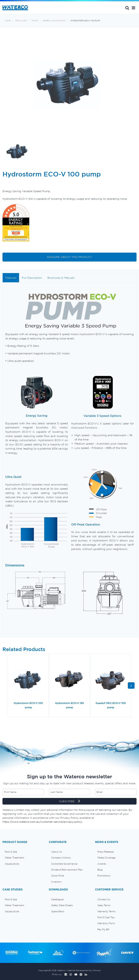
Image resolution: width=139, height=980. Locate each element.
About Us (57, 852)
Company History (61, 858)
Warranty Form (106, 923)
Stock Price (58, 876)
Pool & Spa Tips (106, 917)
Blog (100, 870)
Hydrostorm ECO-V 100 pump (85, 21)
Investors (56, 882)
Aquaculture (12, 864)
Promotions (104, 876)
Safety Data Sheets (62, 905)
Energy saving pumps (54, 21)
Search (127, 8)
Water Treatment (14, 858)
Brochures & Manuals (61, 278)
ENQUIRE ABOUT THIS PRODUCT (70, 257)
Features (11, 278)
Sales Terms (104, 905)
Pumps (35, 21)
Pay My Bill (103, 929)
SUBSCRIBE (69, 801)
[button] (133, 8)
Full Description (32, 278)
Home (8, 21)
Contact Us (104, 899)
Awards (102, 864)
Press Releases (106, 852)
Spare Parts (58, 911)
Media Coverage (106, 858)
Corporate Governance (64, 864)
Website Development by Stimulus (84, 970)
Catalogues (57, 899)
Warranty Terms (106, 911)
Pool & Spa (21, 21)
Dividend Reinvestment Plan (67, 870)
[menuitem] (23, 852)
